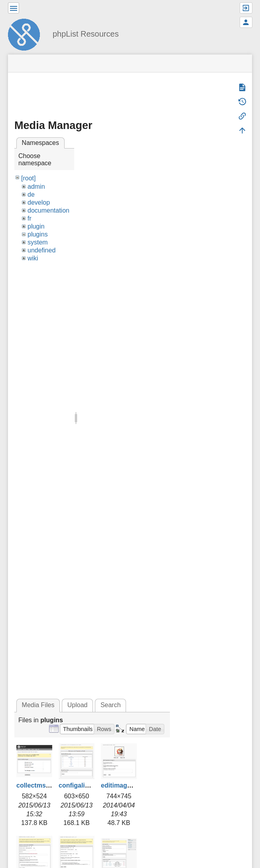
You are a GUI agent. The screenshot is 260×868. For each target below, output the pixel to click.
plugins (38, 234)
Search (111, 705)
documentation (48, 210)
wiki (33, 258)
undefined (41, 250)
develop (39, 202)
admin (36, 187)
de (31, 195)
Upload (78, 705)
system (38, 242)
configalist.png (81, 785)
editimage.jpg (121, 785)
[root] (28, 178)
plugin (36, 226)
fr (30, 218)
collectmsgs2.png (43, 785)
